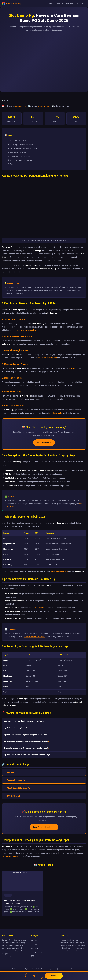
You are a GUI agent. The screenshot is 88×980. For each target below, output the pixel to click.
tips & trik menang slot (48, 358)
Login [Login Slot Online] (34, 976)
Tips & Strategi (36, 952)
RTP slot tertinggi (41, 608)
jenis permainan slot (60, 571)
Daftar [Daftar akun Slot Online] (54, 976)
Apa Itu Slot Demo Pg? (18, 141)
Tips (78, 3)
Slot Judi (60, 3)
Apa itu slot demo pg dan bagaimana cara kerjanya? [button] (24, 721)
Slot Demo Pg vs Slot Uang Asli (21, 160)
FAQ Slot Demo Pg (14, 796)
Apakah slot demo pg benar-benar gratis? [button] (20, 728)
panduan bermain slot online (25, 330)
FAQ (84, 3)
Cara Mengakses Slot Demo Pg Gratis (23, 149)
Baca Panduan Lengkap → (44, 827)
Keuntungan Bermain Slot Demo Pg (23, 145)
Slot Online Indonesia (10, 856)
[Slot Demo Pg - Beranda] (11, 4)
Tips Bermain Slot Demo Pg (20, 156)
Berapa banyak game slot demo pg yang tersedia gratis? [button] (26, 748)
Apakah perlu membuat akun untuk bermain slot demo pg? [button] (27, 755)
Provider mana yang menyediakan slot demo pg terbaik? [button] (26, 741)
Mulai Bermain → (44, 443)
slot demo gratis (56, 413)
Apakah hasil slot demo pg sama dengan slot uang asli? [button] (26, 735)
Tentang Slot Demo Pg (16, 780)
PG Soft (73, 368)
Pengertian (70, 3)
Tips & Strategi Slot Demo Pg (19, 788)
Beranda (51, 3)
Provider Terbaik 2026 (18, 152)
